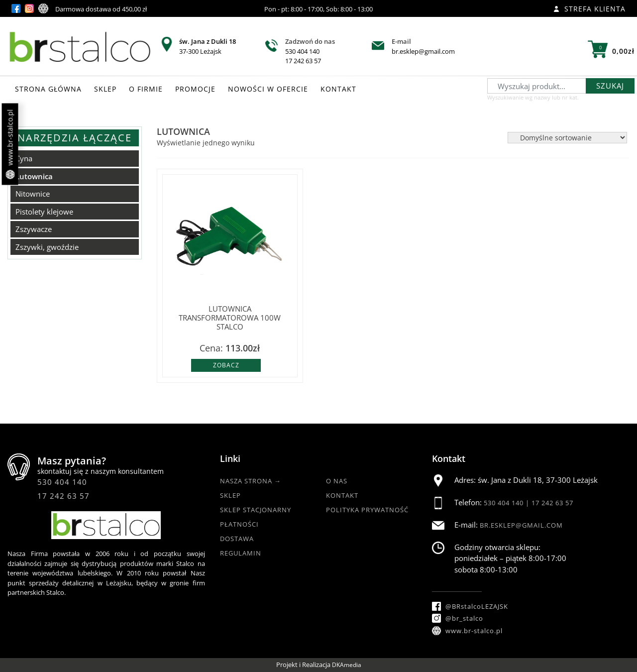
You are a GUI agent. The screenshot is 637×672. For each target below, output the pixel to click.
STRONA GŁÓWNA (48, 89)
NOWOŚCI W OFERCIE (268, 89)
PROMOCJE (195, 89)
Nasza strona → (251, 481)
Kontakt (342, 495)
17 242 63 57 (303, 61)
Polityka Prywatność (367, 510)
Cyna (24, 158)
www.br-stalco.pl (10, 144)
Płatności (239, 524)
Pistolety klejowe (44, 212)
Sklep (230, 495)
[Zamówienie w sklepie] (567, 138)
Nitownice (33, 194)
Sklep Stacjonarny (256, 510)
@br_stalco (458, 618)
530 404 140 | (508, 503)
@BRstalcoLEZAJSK (470, 606)
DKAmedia (347, 665)
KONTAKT (338, 89)
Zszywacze (34, 229)
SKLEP (105, 89)
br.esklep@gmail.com (423, 51)
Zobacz (226, 365)
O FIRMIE (146, 89)
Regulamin (241, 553)
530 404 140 (302, 51)
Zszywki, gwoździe (47, 247)
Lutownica (34, 176)
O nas (337, 481)
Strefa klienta (589, 9)
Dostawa (237, 539)
